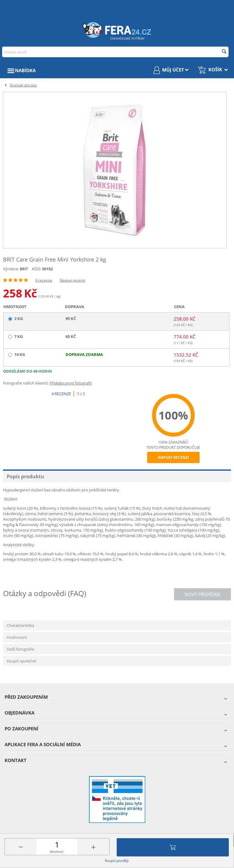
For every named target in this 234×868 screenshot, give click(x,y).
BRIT (24, 269)
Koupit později (117, 861)
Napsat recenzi (73, 280)
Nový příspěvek (202, 594)
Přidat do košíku (173, 847)
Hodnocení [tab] (17, 637)
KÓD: (37, 269)
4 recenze (44, 280)
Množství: (57, 852)
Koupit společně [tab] (21, 661)
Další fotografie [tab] (20, 649)
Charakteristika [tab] (20, 625)
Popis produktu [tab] (25, 476)
